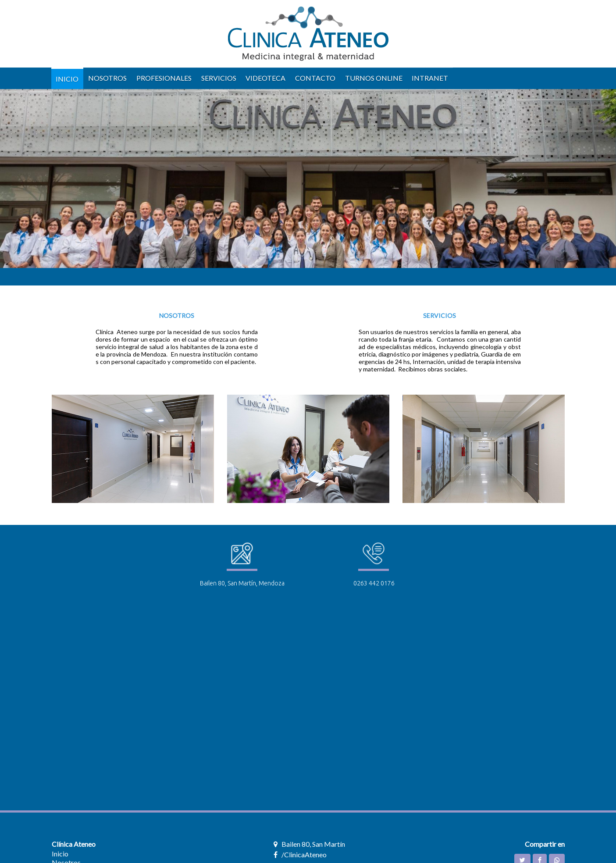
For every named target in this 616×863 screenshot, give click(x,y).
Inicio (60, 854)
